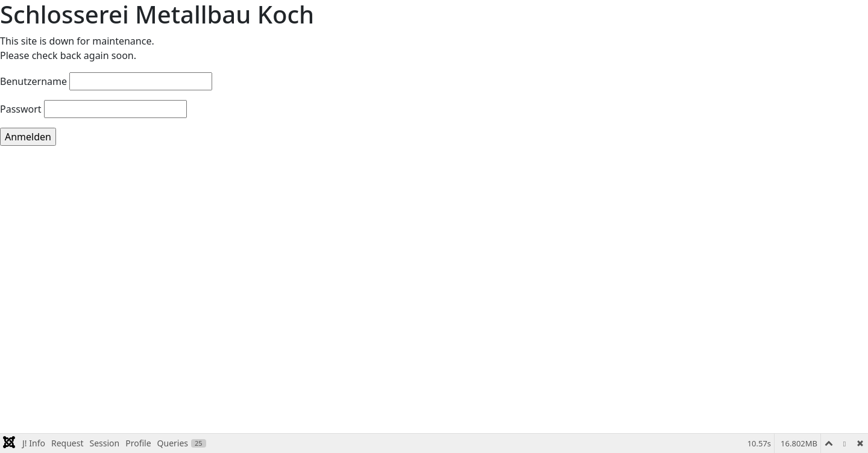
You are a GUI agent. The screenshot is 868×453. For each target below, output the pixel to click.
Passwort (21, 109)
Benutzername (33, 81)
